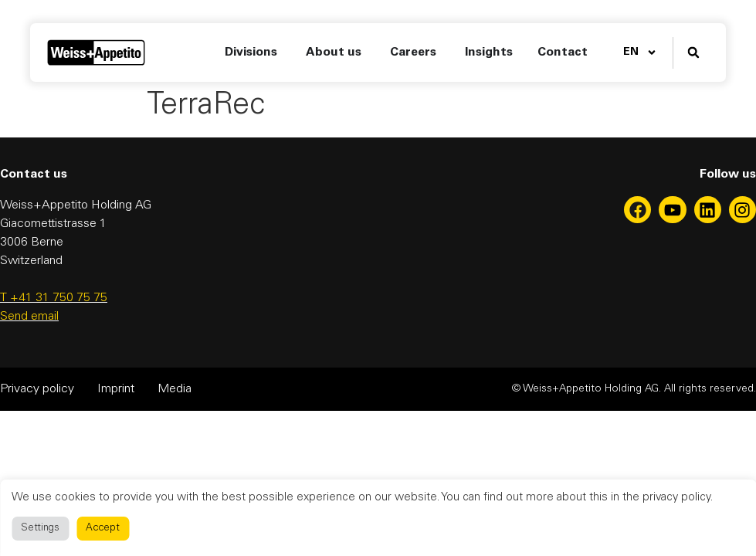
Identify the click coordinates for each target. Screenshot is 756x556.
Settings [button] (40, 529)
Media (175, 389)
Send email (29, 317)
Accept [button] (103, 529)
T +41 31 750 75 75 (54, 298)
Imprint (116, 389)
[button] (693, 53)
